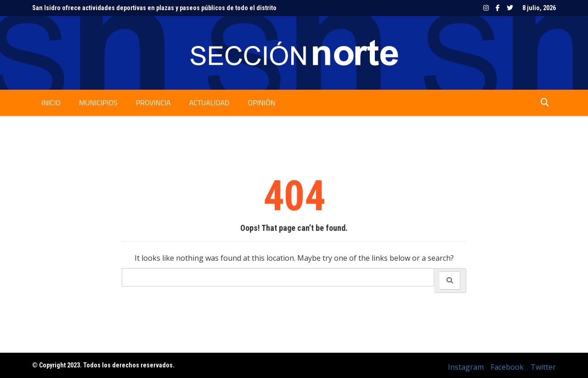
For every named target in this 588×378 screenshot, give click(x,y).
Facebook (498, 8)
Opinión (261, 103)
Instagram (486, 8)
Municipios (98, 103)
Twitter (510, 8)
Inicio (51, 103)
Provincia (153, 103)
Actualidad (209, 103)
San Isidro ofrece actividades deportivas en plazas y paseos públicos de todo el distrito (154, 8)
